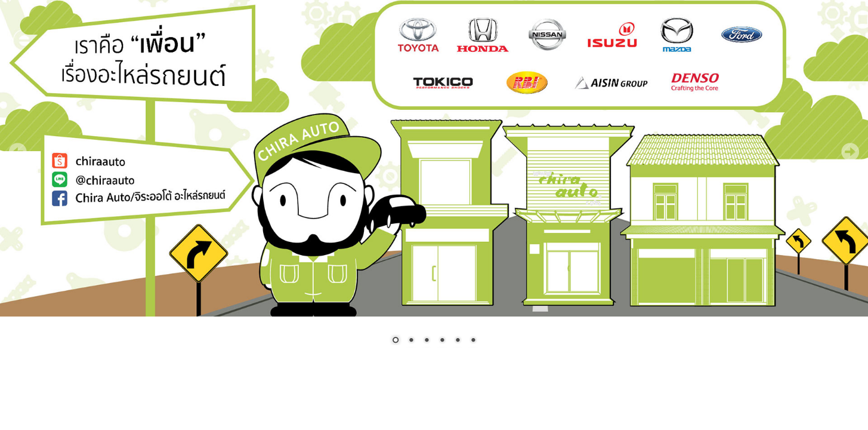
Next (850, 152)
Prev (18, 152)
